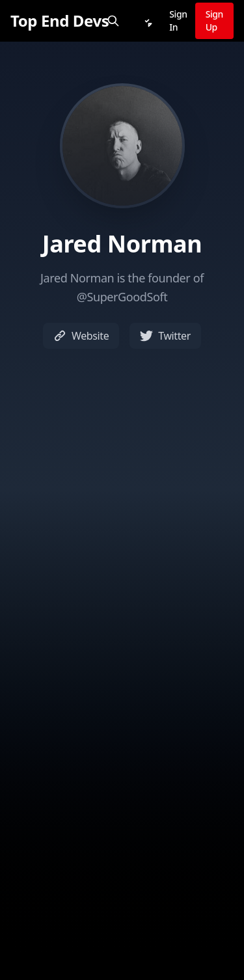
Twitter (165, 336)
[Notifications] (147, 21)
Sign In (178, 20)
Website (81, 336)
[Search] (113, 21)
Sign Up (214, 20)
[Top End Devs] (60, 21)
